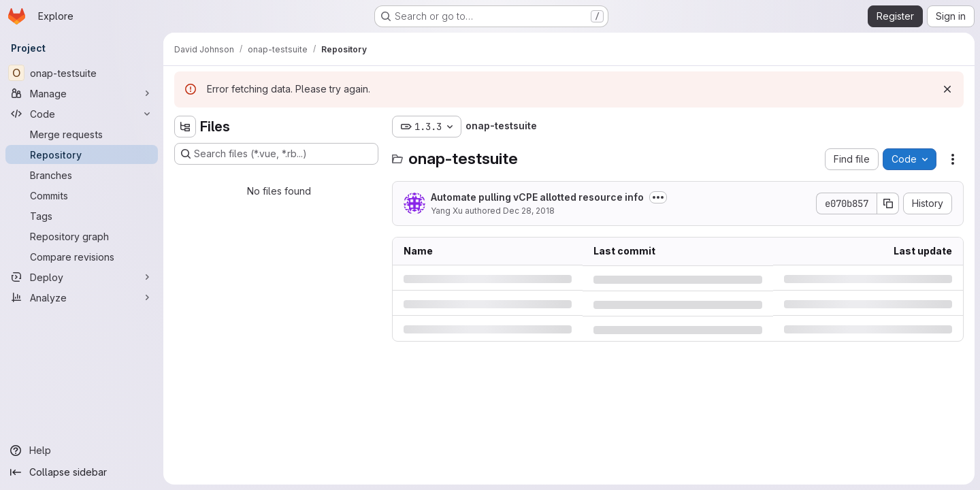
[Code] (82, 114)
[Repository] (82, 154)
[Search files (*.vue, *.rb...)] (276, 154)
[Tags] (82, 216)
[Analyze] (82, 297)
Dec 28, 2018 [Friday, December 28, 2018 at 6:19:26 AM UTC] (529, 211)
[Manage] (82, 93)
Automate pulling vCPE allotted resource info (537, 197)
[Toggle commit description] (658, 197)
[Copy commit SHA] (888, 203)
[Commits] (82, 195)
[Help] (82, 451)
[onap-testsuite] (82, 73)
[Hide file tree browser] (185, 127)
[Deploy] (82, 277)
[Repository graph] (82, 236)
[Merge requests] (82, 134)
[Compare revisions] (82, 257)
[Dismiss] (947, 89)
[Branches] (82, 175)
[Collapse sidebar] (82, 472)
